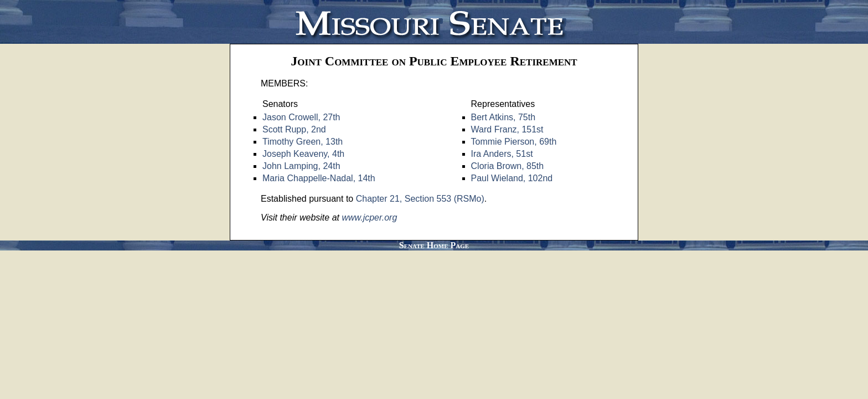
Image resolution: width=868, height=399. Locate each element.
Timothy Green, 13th (303, 142)
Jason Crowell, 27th (301, 117)
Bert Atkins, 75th (503, 117)
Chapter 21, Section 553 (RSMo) (420, 199)
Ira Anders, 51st (502, 154)
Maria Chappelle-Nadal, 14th (319, 178)
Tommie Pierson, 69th (514, 142)
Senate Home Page (434, 245)
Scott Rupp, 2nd (294, 129)
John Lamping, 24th (301, 166)
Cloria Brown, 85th (508, 166)
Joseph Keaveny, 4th (303, 154)
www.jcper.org (369, 218)
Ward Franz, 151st (507, 129)
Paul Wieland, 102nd (512, 178)
